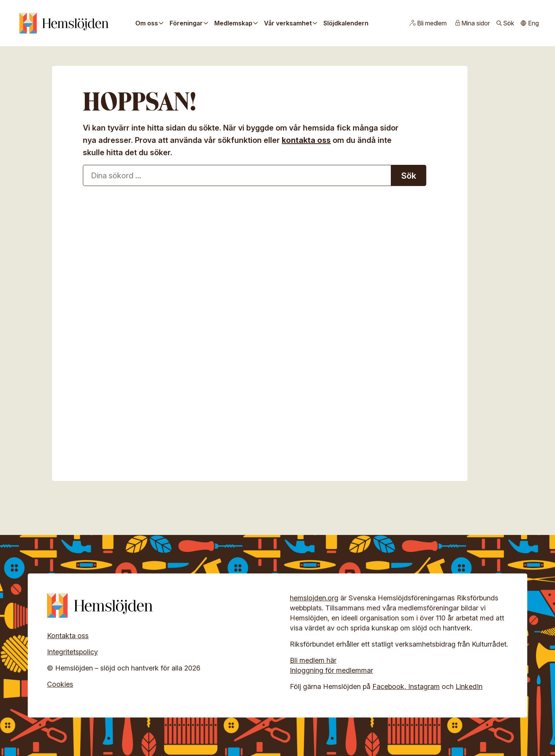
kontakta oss (306, 140)
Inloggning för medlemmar (331, 670)
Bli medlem (432, 23)
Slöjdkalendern (346, 23)
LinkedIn (469, 686)
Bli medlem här (313, 660)
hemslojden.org (314, 598)
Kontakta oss (68, 636)
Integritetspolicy (72, 652)
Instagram (424, 686)
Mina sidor (476, 23)
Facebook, (390, 686)
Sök (509, 23)
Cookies (60, 684)
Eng (533, 23)
